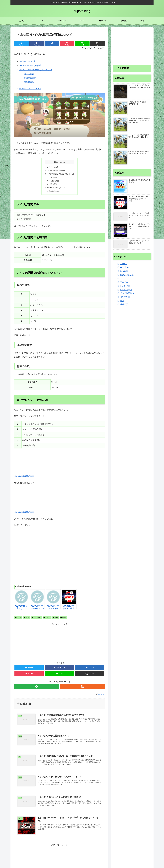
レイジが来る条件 (27, 61)
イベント (47, 620)
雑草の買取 (29, 82)
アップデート (37, 620)
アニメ (123, 279)
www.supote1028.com (24, 478)
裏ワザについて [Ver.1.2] (30, 89)
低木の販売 (29, 74)
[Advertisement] (59, 557)
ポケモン (124, 297)
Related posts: (54, 193)
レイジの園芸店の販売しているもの (35, 70)
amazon (123, 264)
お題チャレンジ (127, 275)
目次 (56, 162)
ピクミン (124, 290)
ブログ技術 (125, 293)
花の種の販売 (30, 78)
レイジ (56, 620)
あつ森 (27, 620)
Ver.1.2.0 (18, 620)
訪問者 (63, 620)
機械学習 (124, 304)
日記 (122, 301)
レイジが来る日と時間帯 (30, 65)
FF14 (122, 267)
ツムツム (124, 282)
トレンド (124, 286)
